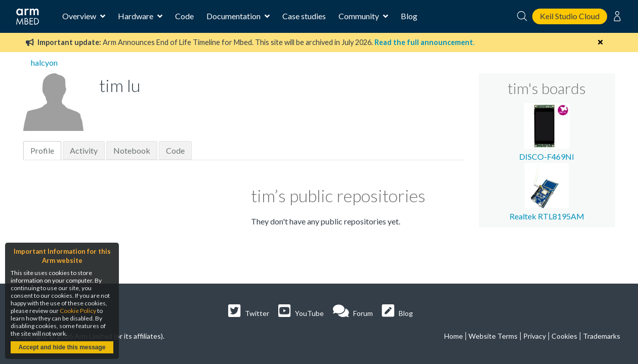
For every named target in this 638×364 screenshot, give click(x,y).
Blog (409, 16)
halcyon (44, 62)
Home (454, 336)
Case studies (304, 16)
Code (184, 16)
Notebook (132, 150)
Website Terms (493, 336)
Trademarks (602, 336)
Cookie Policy (78, 311)
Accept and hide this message (62, 347)
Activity (84, 150)
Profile (42, 150)
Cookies (564, 336)
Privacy (535, 336)
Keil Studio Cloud (570, 16)
